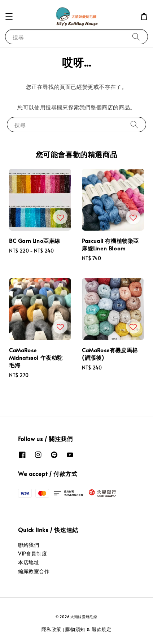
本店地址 (29, 562)
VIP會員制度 (32, 554)
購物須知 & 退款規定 (88, 629)
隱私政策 (51, 629)
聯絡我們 (29, 545)
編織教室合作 (34, 571)
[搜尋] (136, 37)
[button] (9, 17)
